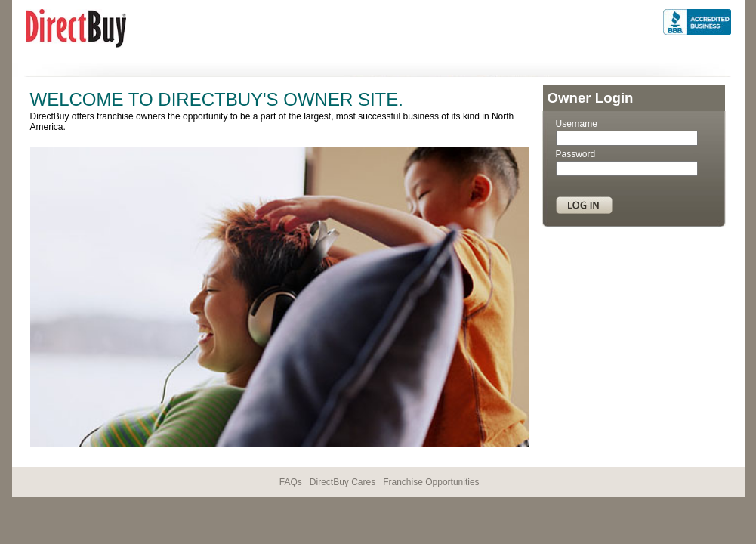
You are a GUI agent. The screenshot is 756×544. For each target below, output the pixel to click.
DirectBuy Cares (343, 482)
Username (577, 124)
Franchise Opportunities (431, 482)
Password (576, 154)
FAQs (291, 482)
